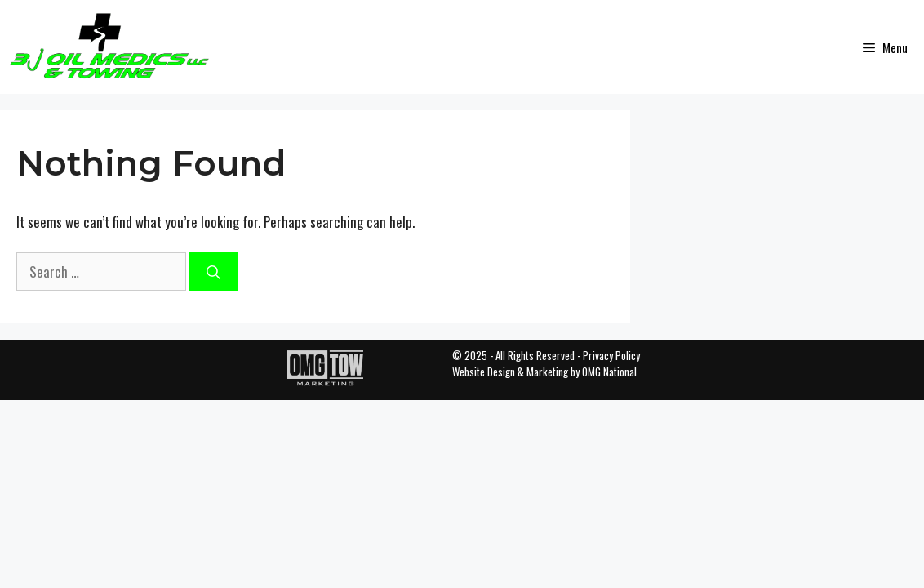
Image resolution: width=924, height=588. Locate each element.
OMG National (609, 372)
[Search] (213, 272)
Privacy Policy (611, 355)
